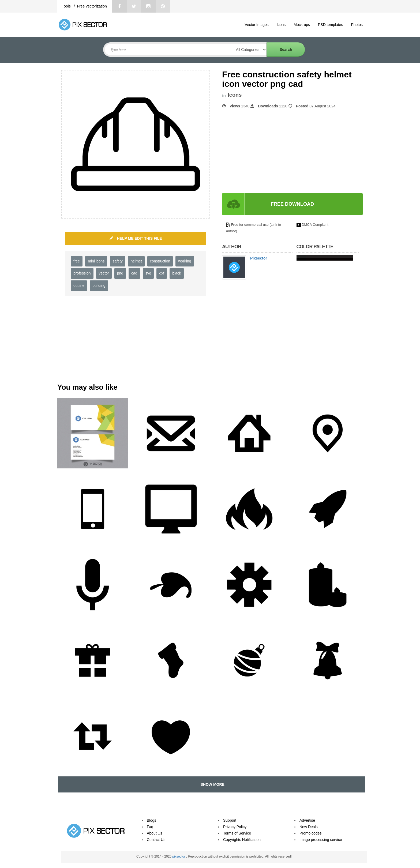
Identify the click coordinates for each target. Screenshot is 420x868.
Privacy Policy (235, 827)
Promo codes (310, 833)
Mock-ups (302, 25)
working (185, 261)
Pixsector (259, 258)
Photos (357, 25)
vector (104, 273)
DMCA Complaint (315, 225)
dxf (162, 273)
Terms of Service (237, 833)
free (77, 261)
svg (148, 273)
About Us (155, 833)
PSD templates (330, 25)
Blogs (151, 820)
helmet (136, 261)
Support (230, 820)
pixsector (179, 856)
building (99, 285)
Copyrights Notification (242, 840)
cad (134, 273)
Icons (281, 25)
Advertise (307, 820)
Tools (67, 6)
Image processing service (321, 840)
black (177, 273)
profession (82, 273)
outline (79, 285)
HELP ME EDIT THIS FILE (136, 238)
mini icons (96, 261)
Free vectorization (92, 6)
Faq (150, 827)
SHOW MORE (211, 784)
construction (160, 261)
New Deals (309, 827)
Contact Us (156, 840)
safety (117, 261)
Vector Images (257, 25)
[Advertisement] (267, 151)
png (120, 273)
